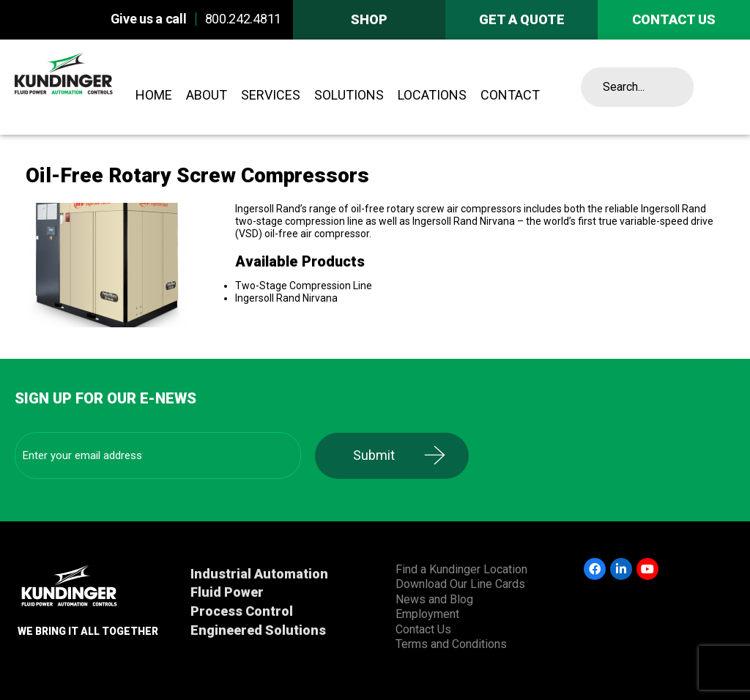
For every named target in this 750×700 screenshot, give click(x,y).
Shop (369, 19)
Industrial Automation (259, 574)
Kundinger (90, 87)
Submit (376, 455)
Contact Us (423, 629)
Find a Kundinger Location (461, 569)
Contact (510, 95)
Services (271, 95)
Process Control (242, 611)
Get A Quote (522, 19)
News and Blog (434, 599)
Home (154, 95)
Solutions (349, 95)
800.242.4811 (243, 19)
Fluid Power (227, 592)
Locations (432, 95)
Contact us (674, 19)
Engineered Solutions (258, 630)
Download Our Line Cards (460, 584)
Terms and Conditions (451, 644)
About (207, 95)
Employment (427, 614)
